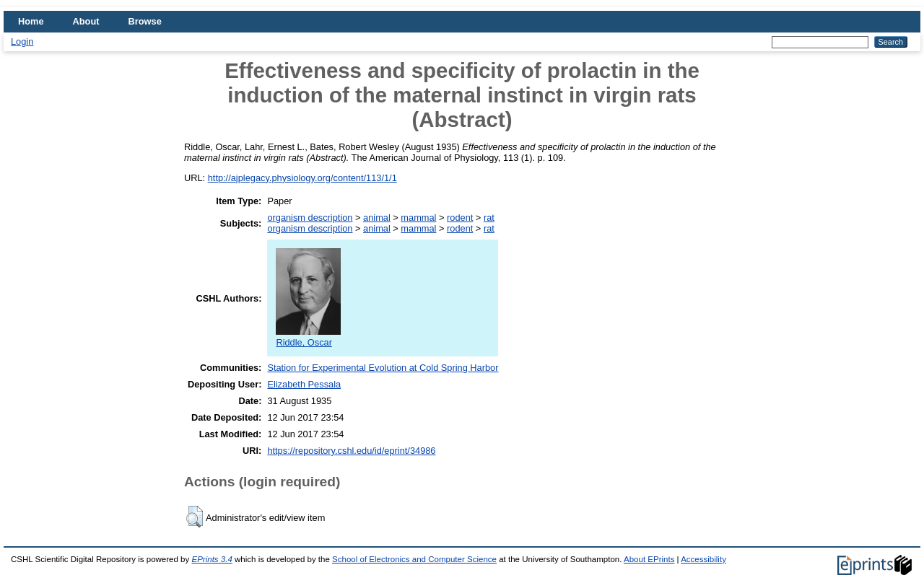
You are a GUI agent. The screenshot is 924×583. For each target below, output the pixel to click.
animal (377, 218)
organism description (310, 218)
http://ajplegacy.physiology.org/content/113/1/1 (302, 178)
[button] (195, 517)
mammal (418, 218)
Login (22, 41)
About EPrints (649, 559)
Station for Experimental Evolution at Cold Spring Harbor (383, 368)
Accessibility (703, 559)
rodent (460, 218)
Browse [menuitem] (145, 21)
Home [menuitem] (31, 21)
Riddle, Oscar (308, 337)
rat (489, 218)
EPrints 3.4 (212, 559)
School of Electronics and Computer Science (414, 559)
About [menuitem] (86, 21)
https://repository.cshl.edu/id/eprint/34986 (351, 451)
